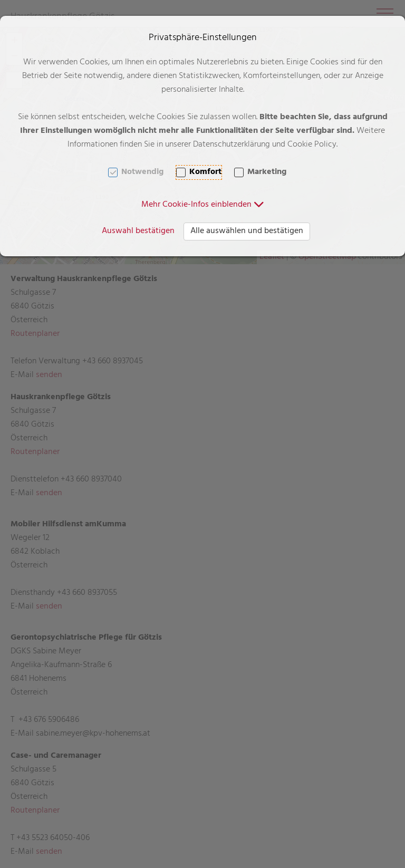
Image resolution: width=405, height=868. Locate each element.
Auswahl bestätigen (138, 232)
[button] (203, 205)
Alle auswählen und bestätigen (247, 232)
